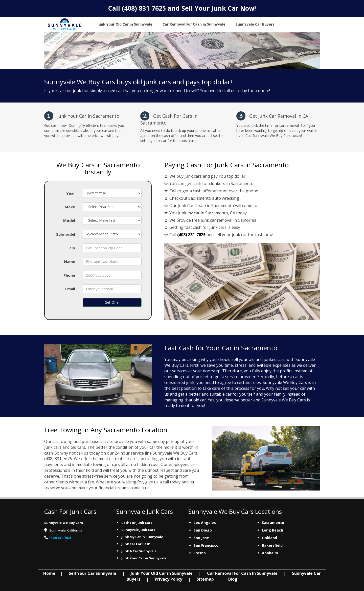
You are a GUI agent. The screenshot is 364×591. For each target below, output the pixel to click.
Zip (72, 248)
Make (70, 207)
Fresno (200, 553)
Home (49, 573)
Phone (69, 275)
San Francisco (206, 545)
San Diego (203, 530)
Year (71, 193)
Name (70, 261)
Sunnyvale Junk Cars (138, 530)
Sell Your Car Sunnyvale (93, 573)
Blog (233, 579)
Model (69, 220)
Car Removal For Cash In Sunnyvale (242, 573)
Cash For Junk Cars (137, 523)
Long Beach (272, 530)
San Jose (201, 538)
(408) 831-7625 (144, 8)
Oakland (269, 538)
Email (70, 289)
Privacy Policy (168, 579)
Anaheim (270, 553)
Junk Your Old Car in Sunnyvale (162, 573)
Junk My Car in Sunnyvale (143, 537)
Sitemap (205, 579)
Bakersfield (272, 545)
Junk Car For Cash (136, 544)
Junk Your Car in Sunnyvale (144, 558)
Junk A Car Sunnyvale (139, 551)
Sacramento (273, 523)
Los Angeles (205, 523)
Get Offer (112, 302)
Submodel (66, 234)
